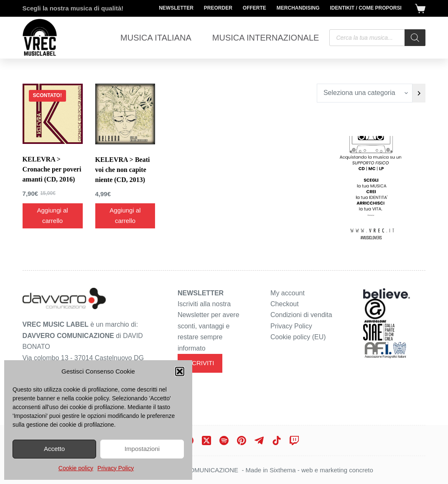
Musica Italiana (156, 38)
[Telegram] (259, 440)
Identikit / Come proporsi (366, 8)
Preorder (218, 8)
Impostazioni (142, 449)
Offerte (255, 8)
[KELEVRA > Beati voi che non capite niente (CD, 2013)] (125, 114)
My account (288, 293)
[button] (180, 371)
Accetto (54, 449)
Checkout (285, 304)
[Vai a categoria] (419, 93)
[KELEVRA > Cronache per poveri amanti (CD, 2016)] (53, 114)
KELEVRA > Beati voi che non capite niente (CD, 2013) (123, 170)
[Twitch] (294, 440)
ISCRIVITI (200, 363)
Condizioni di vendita (301, 315)
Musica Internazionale (266, 38)
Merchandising (298, 8)
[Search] (415, 38)
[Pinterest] (242, 440)
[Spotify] (224, 440)
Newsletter (176, 8)
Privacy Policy (116, 468)
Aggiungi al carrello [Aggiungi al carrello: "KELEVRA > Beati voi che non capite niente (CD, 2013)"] (125, 215)
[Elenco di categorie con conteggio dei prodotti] (365, 93)
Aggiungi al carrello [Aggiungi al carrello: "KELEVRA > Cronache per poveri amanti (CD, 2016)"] (52, 215)
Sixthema (283, 470)
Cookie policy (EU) (298, 337)
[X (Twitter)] (206, 440)
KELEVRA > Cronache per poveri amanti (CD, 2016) (52, 169)
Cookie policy (76, 468)
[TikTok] (277, 440)
